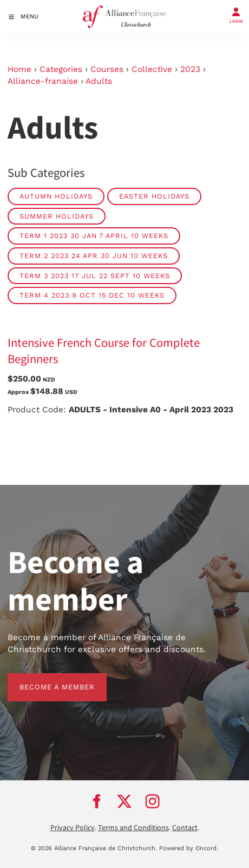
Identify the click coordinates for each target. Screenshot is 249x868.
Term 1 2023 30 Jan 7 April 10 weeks (94, 236)
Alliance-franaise (43, 81)
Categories (61, 69)
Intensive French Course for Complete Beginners (104, 351)
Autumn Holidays (56, 196)
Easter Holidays (154, 196)
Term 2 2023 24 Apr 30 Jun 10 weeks (94, 256)
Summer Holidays (57, 216)
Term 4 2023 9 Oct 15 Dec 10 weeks (92, 295)
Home (19, 69)
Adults (99, 81)
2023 (190, 69)
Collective (152, 69)
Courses (107, 69)
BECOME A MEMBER (45, 679)
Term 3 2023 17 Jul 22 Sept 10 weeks (95, 276)
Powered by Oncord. (189, 848)
